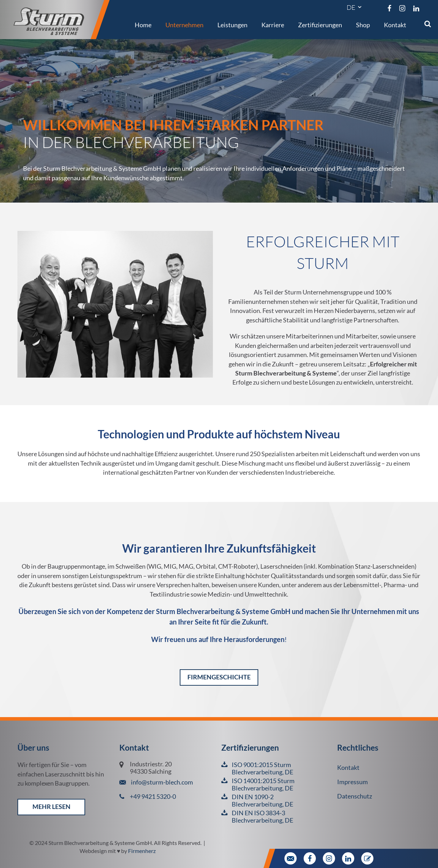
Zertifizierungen (320, 25)
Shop (363, 25)
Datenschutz (355, 796)
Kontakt (395, 25)
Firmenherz (142, 851)
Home (143, 25)
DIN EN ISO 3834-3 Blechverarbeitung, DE (262, 817)
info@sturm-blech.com (161, 782)
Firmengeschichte (219, 677)
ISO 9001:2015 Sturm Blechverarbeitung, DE (262, 768)
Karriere (273, 25)
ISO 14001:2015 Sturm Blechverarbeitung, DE (263, 785)
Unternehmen (184, 25)
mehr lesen (51, 807)
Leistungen (232, 25)
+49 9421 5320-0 (153, 797)
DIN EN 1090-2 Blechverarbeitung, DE (262, 801)
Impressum (352, 782)
